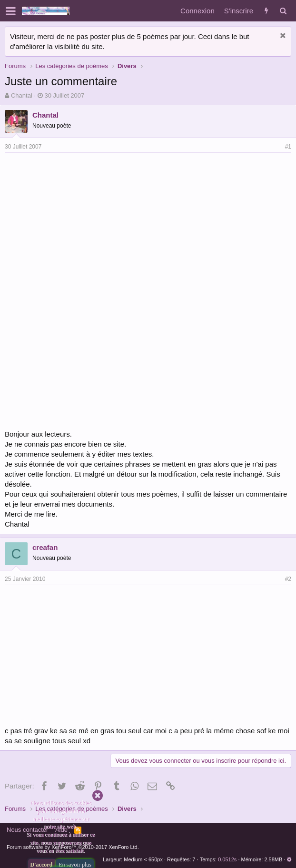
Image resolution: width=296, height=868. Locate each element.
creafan (45, 547)
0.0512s (227, 859)
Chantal (22, 95)
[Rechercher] (283, 11)
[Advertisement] (85, 224)
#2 (288, 579)
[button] (11, 11)
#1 (288, 147)
